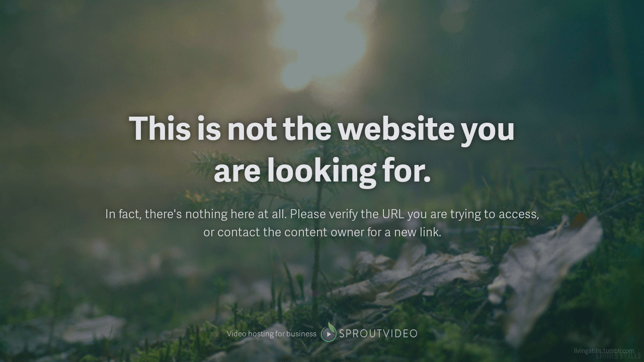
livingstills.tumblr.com (604, 351)
